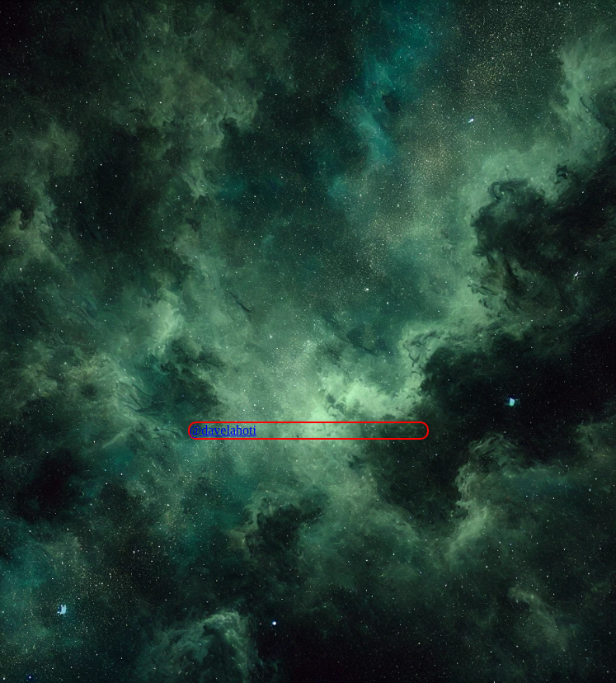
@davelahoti (223, 430)
